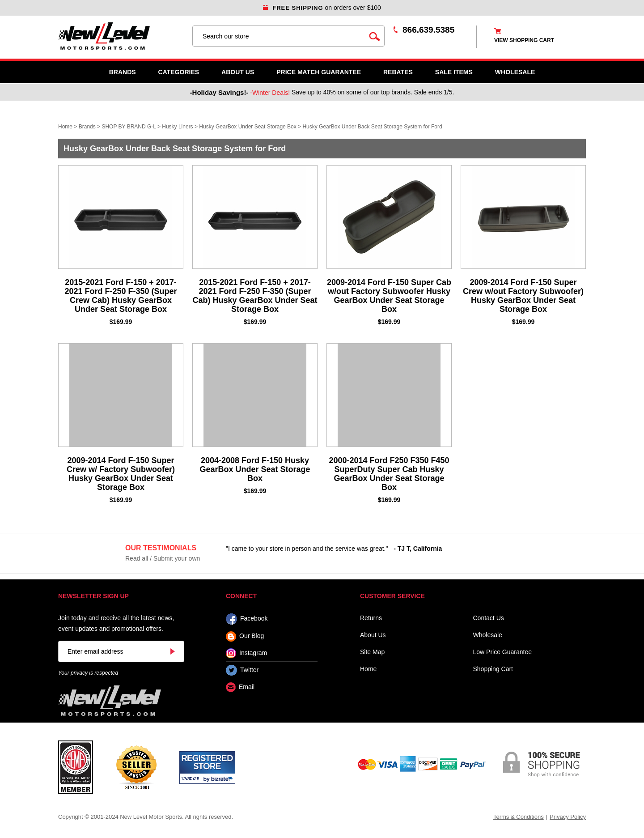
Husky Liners (177, 127)
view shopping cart (524, 40)
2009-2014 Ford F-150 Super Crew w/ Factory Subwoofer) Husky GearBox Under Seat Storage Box (121, 474)
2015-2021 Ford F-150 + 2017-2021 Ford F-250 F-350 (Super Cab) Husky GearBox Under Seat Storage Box (255, 296)
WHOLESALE (515, 72)
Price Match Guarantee (319, 72)
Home (65, 127)
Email (240, 687)
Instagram (246, 653)
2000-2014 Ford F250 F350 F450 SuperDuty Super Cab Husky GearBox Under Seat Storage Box (389, 474)
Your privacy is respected (88, 673)
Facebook (247, 619)
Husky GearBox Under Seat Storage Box (248, 127)
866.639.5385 (428, 30)
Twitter (242, 670)
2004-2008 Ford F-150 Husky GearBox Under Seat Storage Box (255, 469)
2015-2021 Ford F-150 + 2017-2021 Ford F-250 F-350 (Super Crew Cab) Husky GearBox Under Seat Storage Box (121, 296)
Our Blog (245, 636)
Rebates (398, 72)
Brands (123, 72)
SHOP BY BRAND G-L (129, 127)
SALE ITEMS (454, 72)
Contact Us (489, 618)
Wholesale (488, 635)
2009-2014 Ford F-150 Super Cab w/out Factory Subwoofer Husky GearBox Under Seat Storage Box (389, 296)
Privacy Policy (568, 817)
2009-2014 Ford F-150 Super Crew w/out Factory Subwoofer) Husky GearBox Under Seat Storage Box (523, 296)
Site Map (372, 652)
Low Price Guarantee (503, 652)
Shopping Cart (493, 669)
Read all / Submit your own (163, 558)
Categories (179, 72)
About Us (238, 72)
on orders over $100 (322, 8)
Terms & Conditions (519, 817)
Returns (371, 618)
